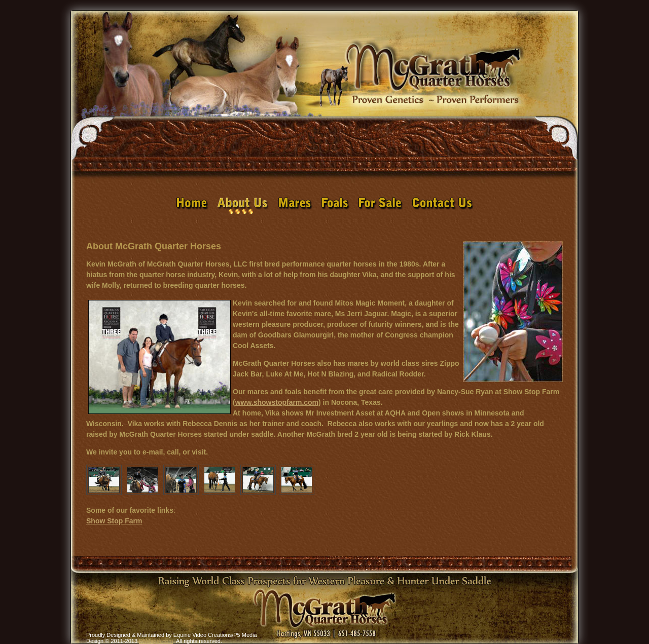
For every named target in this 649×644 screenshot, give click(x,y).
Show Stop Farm (114, 521)
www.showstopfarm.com (277, 402)
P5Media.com (156, 641)
